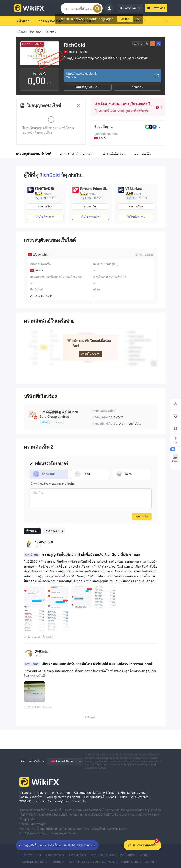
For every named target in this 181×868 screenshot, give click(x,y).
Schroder (58, 862)
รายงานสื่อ (79, 801)
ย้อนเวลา (137, 87)
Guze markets (55, 855)
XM (39, 855)
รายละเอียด (45, 206)
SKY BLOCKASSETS (103, 855)
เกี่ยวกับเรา (26, 793)
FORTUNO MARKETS (34, 862)
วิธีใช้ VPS (26, 801)
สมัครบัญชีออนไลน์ (88, 87)
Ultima (144, 855)
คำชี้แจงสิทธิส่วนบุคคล (132, 793)
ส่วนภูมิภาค (62, 801)
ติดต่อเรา (42, 793)
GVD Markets (78, 855)
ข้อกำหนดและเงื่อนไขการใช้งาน (94, 793)
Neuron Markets (131, 862)
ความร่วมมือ (43, 801)
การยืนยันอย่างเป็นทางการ (100, 797)
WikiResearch (140, 797)
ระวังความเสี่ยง (61, 793)
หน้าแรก (22, 31)
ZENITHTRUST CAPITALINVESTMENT (92, 862)
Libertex (27, 855)
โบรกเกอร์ (36, 31)
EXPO (124, 797)
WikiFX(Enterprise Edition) (63, 797)
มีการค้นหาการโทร (31, 797)
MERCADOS (127, 855)
